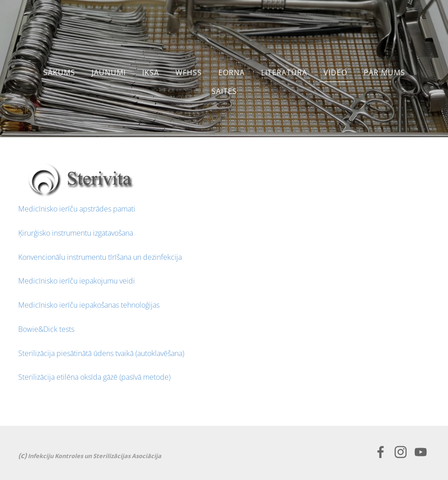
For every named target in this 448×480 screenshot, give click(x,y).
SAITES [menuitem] (224, 91)
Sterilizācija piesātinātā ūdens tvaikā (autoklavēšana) (101, 353)
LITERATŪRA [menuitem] (284, 72)
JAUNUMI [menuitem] (109, 72)
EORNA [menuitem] (232, 72)
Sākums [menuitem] (59, 72)
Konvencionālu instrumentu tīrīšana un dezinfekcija (100, 257)
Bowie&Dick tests (46, 329)
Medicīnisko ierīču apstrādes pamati (77, 209)
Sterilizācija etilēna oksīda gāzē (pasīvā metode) (94, 377)
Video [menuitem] (335, 72)
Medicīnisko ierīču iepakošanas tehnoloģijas (89, 305)
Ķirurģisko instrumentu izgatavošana (76, 233)
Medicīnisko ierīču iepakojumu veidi (77, 281)
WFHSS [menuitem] (189, 72)
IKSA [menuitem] (151, 72)
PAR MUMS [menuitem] (384, 72)
